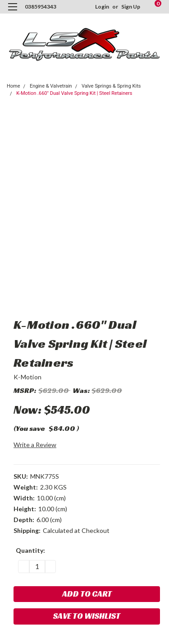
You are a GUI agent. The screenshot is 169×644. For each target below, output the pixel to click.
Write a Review (35, 445)
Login (102, 7)
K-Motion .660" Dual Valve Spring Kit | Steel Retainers (74, 93)
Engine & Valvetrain (51, 86)
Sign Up (131, 7)
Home (14, 86)
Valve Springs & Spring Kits (111, 86)
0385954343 (41, 7)
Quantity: (30, 550)
